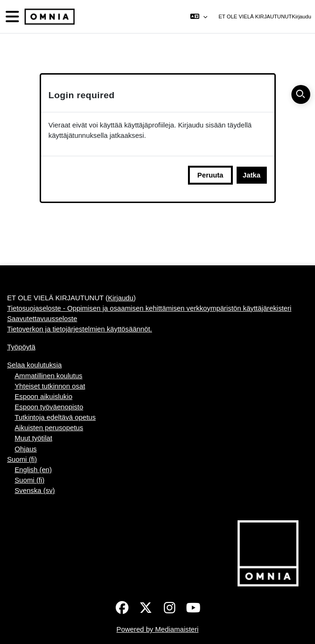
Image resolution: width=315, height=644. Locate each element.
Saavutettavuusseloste (42, 319)
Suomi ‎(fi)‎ (22, 459)
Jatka (252, 175)
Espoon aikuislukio (43, 397)
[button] (199, 17)
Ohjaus (26, 449)
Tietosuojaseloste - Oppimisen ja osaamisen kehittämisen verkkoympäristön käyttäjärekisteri (149, 308)
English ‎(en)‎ (33, 470)
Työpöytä (21, 347)
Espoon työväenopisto (49, 407)
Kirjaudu (302, 17)
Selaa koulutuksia (34, 365)
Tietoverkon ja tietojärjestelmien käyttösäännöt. (80, 329)
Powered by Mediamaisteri (158, 629)
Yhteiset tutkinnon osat (50, 386)
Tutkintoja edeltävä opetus (55, 417)
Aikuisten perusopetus (49, 428)
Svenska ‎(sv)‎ (35, 491)
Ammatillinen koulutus (48, 376)
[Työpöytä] (49, 17)
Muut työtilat (34, 438)
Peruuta (210, 175)
